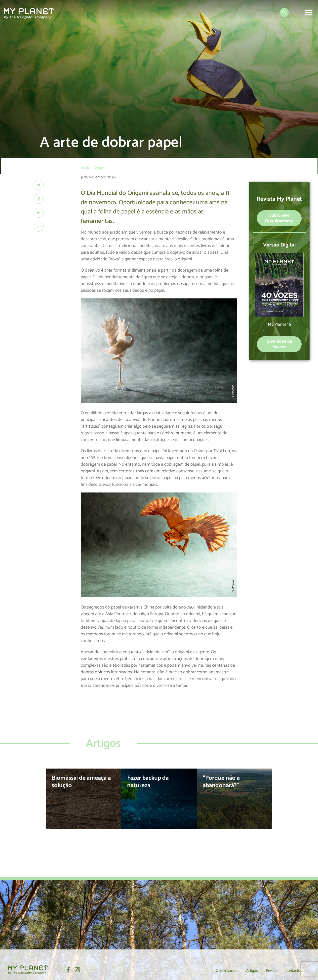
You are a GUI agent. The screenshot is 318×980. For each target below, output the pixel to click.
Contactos (294, 971)
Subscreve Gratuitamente (279, 218)
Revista (272, 971)
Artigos (252, 971)
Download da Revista (279, 344)
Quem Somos (227, 971)
